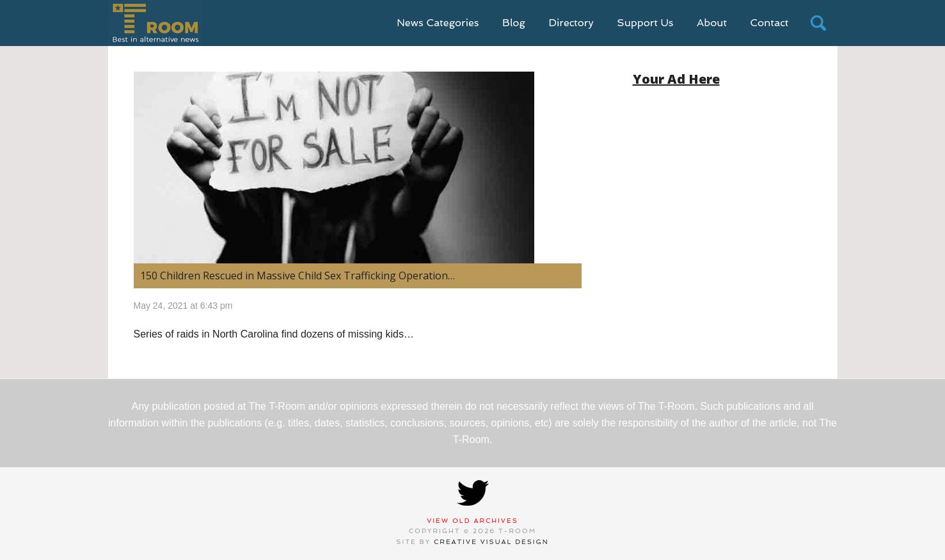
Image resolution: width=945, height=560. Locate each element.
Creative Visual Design (491, 542)
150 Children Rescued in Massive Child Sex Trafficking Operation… (298, 276)
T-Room (155, 23)
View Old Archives (472, 521)
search (818, 23)
